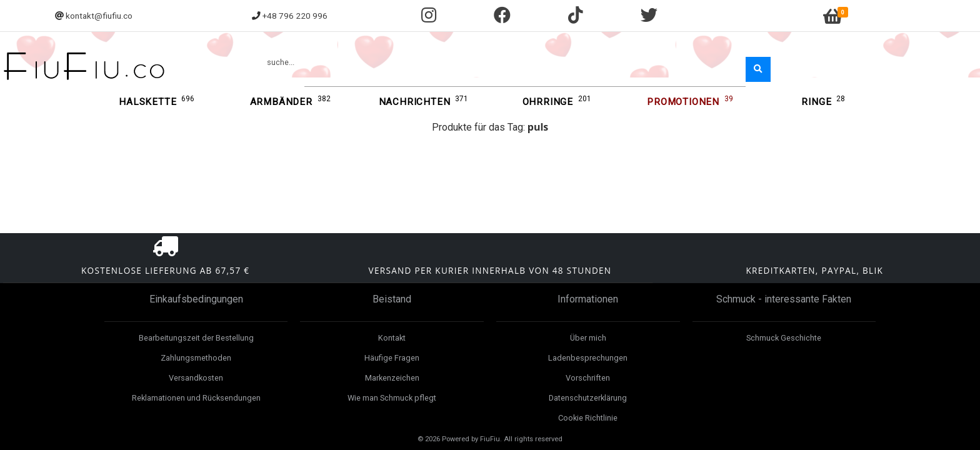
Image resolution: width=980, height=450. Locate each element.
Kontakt (392, 338)
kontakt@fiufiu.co (99, 16)
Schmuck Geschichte (784, 338)
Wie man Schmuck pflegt (392, 398)
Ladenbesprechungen (588, 358)
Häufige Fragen (392, 358)
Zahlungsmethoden (196, 358)
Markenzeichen (392, 378)
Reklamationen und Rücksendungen (196, 398)
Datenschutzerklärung (588, 398)
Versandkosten (196, 378)
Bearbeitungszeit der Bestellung (196, 338)
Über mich (588, 338)
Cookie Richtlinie (588, 418)
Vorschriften (588, 378)
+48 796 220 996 (295, 16)
